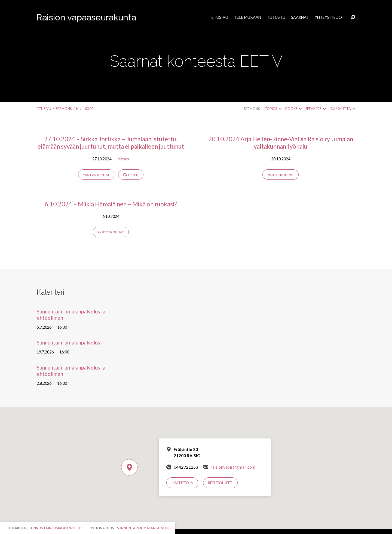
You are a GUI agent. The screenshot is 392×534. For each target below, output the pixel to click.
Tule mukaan (247, 17)
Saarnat (300, 17)
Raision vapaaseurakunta (86, 17)
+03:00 (88, 109)
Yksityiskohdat (96, 175)
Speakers (316, 109)
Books (293, 109)
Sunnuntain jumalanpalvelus (68, 342)
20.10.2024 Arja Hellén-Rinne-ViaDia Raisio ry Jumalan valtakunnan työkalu (281, 143)
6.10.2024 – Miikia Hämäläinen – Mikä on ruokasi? (111, 204)
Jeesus (123, 159)
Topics (273, 109)
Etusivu (220, 17)
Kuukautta (342, 109)
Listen (131, 175)
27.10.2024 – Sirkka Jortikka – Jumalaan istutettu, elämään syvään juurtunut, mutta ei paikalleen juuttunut (111, 143)
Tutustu (276, 17)
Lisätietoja (182, 483)
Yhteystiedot (330, 17)
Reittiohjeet (220, 483)
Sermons (64, 109)
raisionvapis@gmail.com (233, 467)
